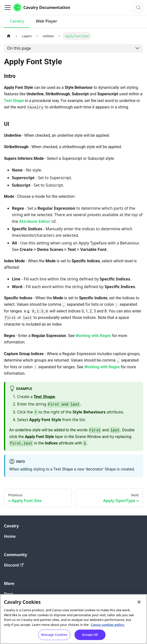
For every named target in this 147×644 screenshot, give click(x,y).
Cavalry (17, 21)
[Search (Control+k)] (138, 7)
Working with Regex (93, 336)
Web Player (46, 21)
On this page (19, 48)
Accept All (90, 635)
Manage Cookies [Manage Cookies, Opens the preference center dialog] (54, 635)
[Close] (139, 603)
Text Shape (14, 101)
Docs (9, 594)
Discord (14, 565)
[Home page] (9, 36)
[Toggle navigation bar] (8, 7)
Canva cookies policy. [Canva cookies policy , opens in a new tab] (108, 625)
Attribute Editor (35, 221)
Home (10, 536)
